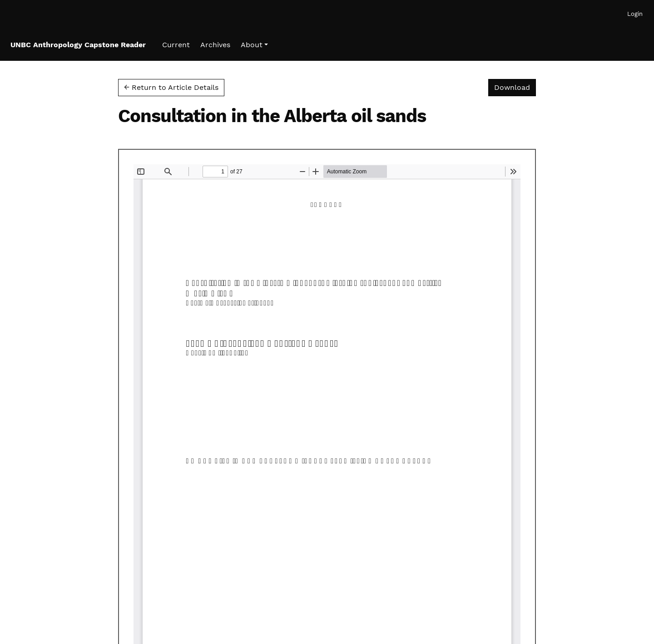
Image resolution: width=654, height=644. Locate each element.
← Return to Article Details (171, 87)
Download (515, 87)
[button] (254, 45)
